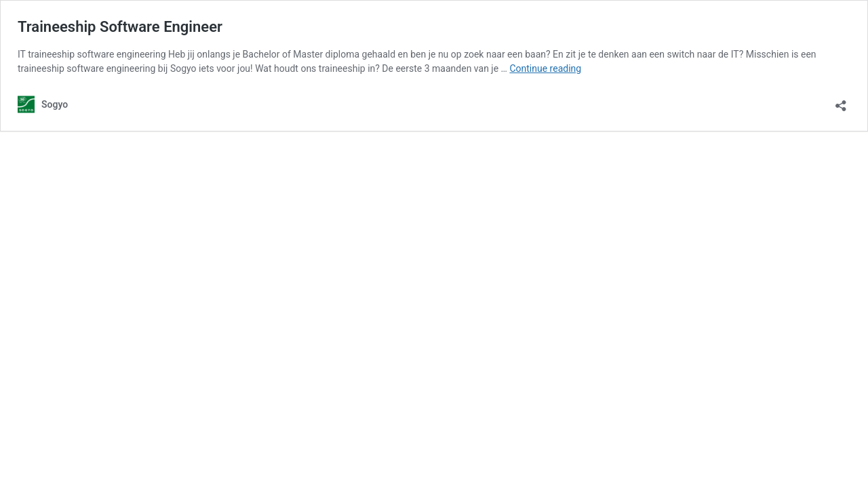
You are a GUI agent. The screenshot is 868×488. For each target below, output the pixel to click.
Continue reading (545, 68)
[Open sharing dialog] (841, 101)
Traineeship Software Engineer (120, 27)
